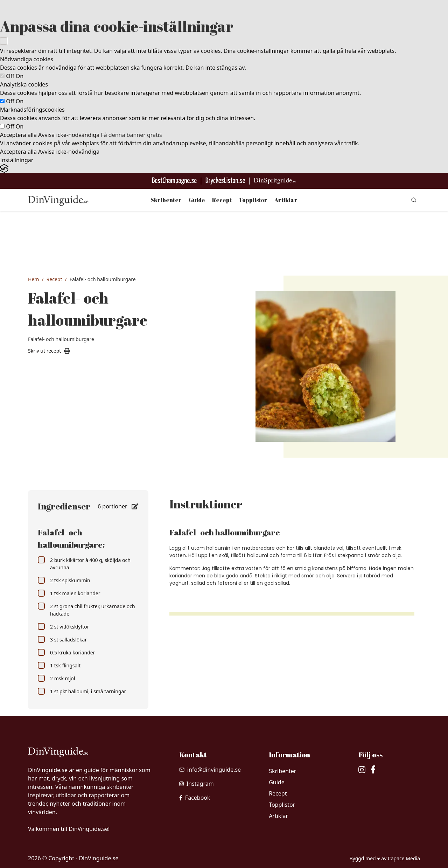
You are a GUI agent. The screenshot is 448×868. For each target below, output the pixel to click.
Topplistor (253, 200)
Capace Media (404, 858)
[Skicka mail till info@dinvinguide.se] (210, 770)
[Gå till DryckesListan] (225, 181)
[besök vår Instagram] (197, 784)
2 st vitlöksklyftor (63, 626)
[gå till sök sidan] (414, 200)
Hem (33, 279)
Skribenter (166, 200)
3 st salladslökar (62, 639)
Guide (197, 200)
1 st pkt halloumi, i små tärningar (82, 691)
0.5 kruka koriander (66, 652)
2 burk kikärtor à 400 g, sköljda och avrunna (84, 564)
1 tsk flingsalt (59, 665)
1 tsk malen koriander (69, 593)
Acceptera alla (18, 135)
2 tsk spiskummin (64, 580)
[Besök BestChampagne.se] (174, 181)
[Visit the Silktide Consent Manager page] (224, 169)
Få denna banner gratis (131, 135)
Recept (222, 200)
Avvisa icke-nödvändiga (69, 135)
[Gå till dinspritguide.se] (275, 181)
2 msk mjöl (56, 678)
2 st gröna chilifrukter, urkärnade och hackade (86, 610)
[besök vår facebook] (195, 798)
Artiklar (286, 200)
